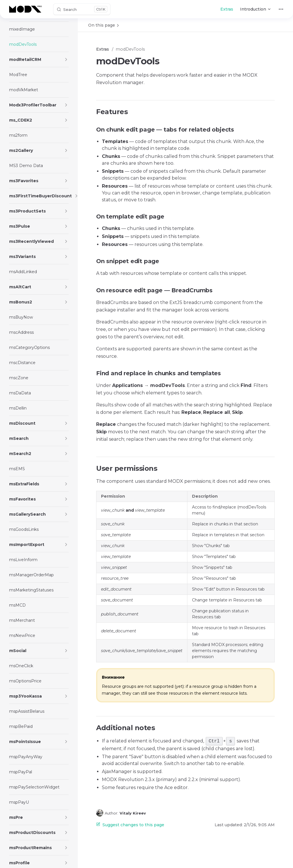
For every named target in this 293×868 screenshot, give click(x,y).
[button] (66, 59)
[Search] (82, 9)
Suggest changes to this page (130, 825)
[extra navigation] (281, 9)
